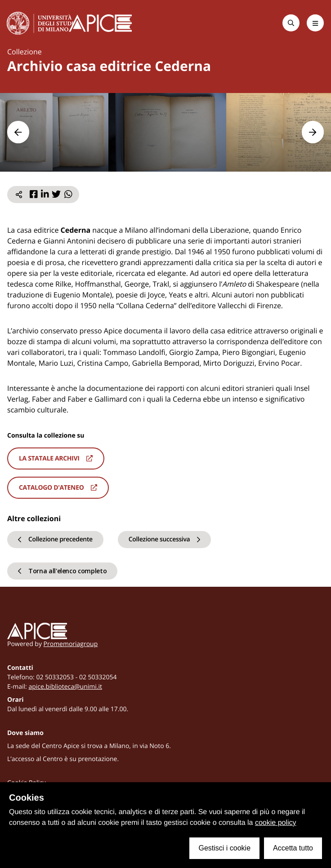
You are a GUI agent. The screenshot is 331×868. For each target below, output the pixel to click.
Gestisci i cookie (224, 848)
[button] (18, 132)
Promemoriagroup (71, 644)
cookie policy (276, 823)
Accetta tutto (293, 848)
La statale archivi (56, 458)
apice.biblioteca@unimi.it (65, 687)
